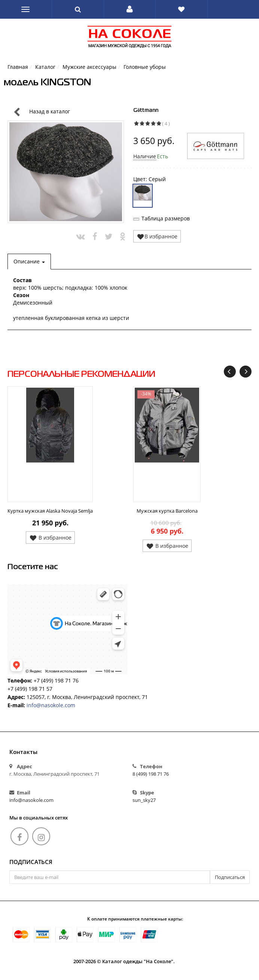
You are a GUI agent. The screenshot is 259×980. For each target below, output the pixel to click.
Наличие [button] (145, 156)
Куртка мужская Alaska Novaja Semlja (50, 511)
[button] (130, 9)
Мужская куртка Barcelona (167, 511)
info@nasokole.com (51, 705)
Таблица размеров (166, 218)
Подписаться (31, 862)
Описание (29, 261)
